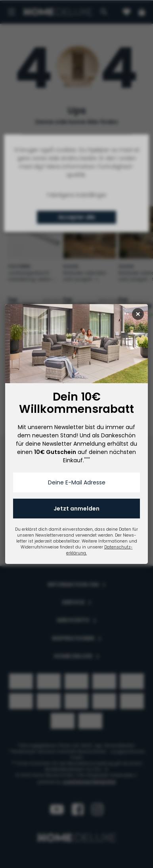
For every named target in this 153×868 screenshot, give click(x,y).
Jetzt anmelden (76, 509)
